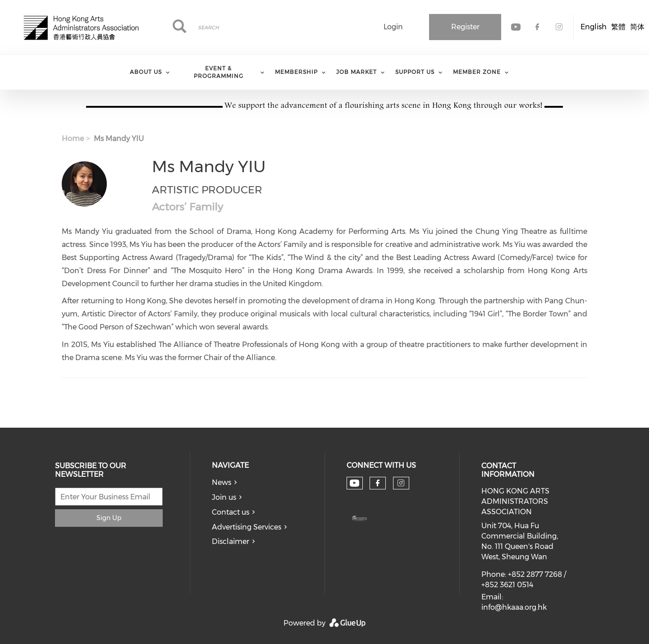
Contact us (231, 512)
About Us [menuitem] (146, 72)
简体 (637, 27)
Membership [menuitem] (296, 72)
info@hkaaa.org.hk (514, 607)
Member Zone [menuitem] (477, 72)
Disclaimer (231, 541)
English (594, 27)
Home (73, 139)
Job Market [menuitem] (356, 72)
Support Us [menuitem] (415, 72)
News (222, 482)
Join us (224, 497)
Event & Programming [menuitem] (219, 72)
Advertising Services (247, 527)
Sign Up (109, 518)
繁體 (618, 27)
